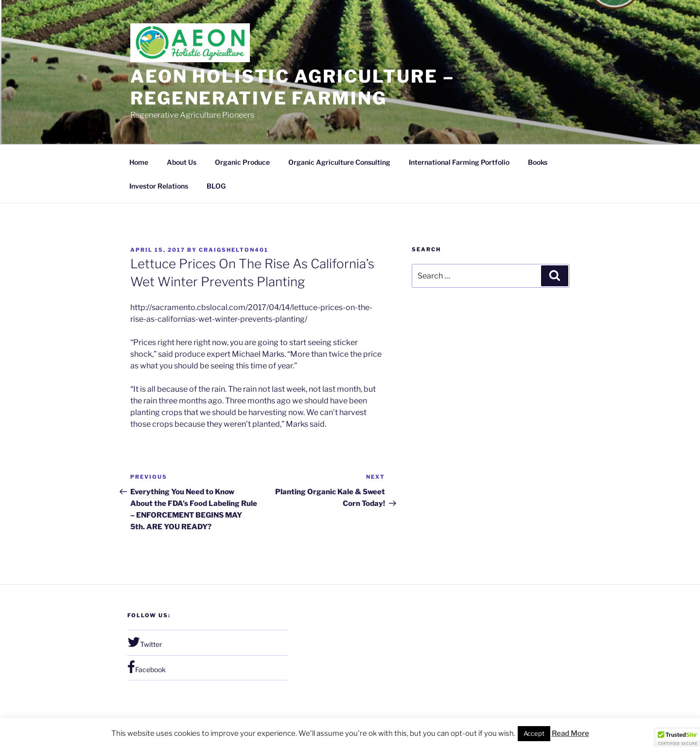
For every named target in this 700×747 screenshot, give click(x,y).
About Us (182, 162)
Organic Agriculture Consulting (339, 162)
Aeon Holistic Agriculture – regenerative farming (292, 87)
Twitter (145, 642)
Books (538, 162)
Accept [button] (534, 733)
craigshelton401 (234, 250)
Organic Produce (242, 162)
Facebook (147, 667)
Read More (570, 733)
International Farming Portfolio (459, 162)
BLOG (216, 186)
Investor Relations (159, 186)
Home (139, 162)
